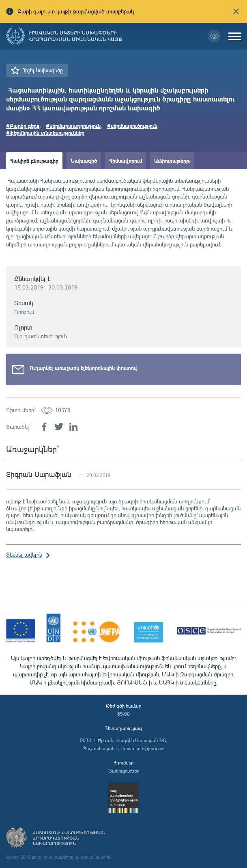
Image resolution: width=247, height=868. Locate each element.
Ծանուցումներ (124, 771)
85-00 (123, 714)
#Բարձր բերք (23, 126)
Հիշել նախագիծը (43, 70)
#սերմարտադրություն (73, 126)
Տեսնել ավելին (24, 554)
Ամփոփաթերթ (172, 161)
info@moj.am (151, 748)
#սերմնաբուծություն (132, 126)
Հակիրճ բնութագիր (34, 161)
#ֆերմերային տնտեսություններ (45, 133)
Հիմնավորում (126, 161)
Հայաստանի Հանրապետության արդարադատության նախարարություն (69, 838)
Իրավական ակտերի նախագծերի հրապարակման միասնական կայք (75, 36)
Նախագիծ (84, 161)
